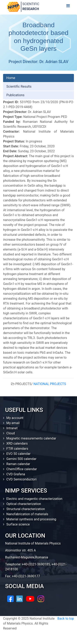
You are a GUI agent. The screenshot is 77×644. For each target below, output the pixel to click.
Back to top (66, 619)
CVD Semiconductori (21, 479)
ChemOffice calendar (22, 469)
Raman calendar (18, 464)
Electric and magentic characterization (34, 499)
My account (15, 418)
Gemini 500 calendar (21, 459)
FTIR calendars (17, 449)
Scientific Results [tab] (19, 86)
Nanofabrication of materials (27, 514)
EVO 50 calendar (18, 454)
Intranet (12, 428)
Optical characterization (24, 504)
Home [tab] (11, 78)
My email (13, 423)
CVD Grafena (16, 474)
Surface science (18, 524)
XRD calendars (17, 443)
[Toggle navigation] (68, 7)
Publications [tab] (15, 95)
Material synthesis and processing (31, 519)
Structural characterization (26, 509)
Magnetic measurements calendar (31, 438)
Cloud (11, 433)
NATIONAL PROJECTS (50, 384)
